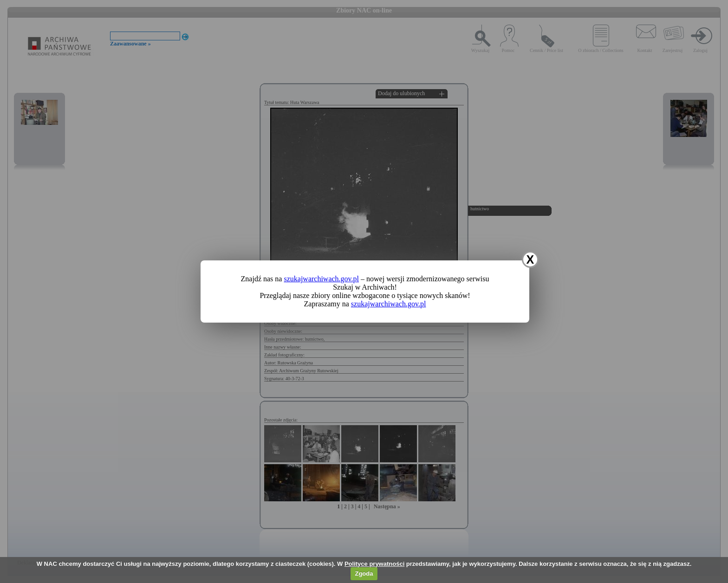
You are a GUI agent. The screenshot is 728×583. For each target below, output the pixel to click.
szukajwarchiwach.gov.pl (321, 279)
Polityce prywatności (374, 564)
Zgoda (364, 573)
